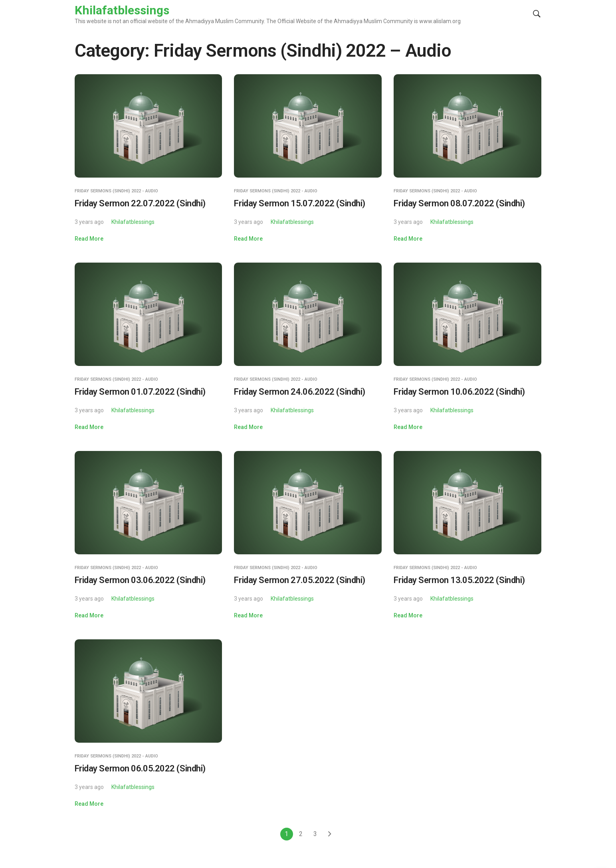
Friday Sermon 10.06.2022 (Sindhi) (459, 392)
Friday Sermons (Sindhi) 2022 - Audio (116, 191)
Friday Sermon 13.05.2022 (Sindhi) (459, 580)
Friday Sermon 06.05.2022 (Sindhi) (140, 768)
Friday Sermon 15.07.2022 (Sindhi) (299, 203)
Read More (89, 239)
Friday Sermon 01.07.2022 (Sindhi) (140, 392)
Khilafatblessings (133, 222)
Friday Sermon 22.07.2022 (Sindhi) (140, 203)
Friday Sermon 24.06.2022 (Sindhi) (299, 392)
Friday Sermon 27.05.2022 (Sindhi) (299, 580)
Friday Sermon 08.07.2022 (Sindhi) (459, 203)
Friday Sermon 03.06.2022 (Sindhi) (140, 580)
